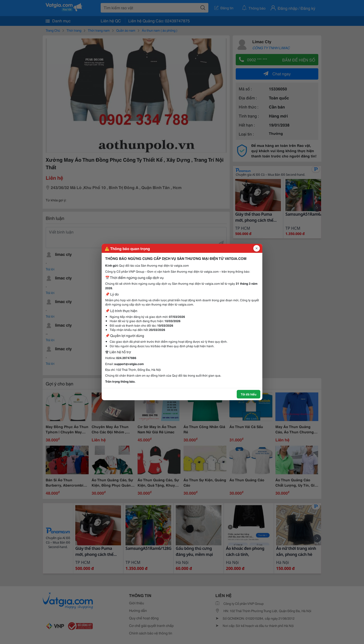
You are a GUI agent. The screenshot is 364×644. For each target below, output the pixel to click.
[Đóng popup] (257, 248)
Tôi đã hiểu (249, 394)
